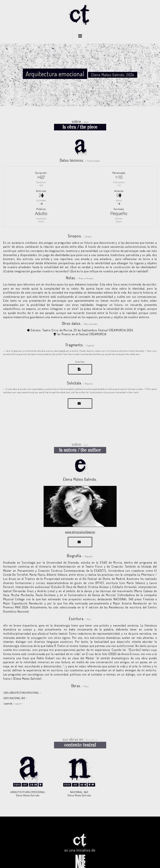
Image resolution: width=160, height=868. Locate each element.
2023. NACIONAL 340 (14, 688)
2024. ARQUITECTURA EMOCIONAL (21, 682)
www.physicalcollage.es (80, 521)
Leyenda (12, 693)
